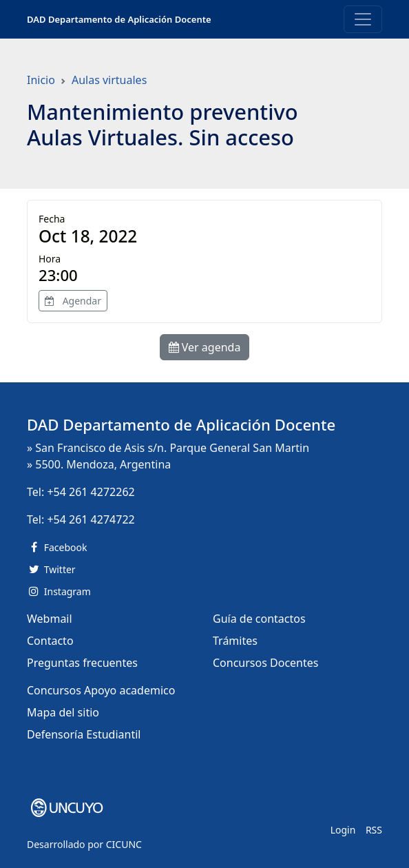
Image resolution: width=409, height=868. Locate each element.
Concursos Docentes (265, 663)
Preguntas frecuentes (82, 663)
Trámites (235, 641)
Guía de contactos (259, 619)
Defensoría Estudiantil (84, 734)
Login (343, 830)
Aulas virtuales (109, 80)
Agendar (73, 301)
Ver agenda (205, 347)
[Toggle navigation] (363, 19)
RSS (374, 830)
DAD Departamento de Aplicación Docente (119, 19)
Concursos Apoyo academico (101, 690)
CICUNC (124, 844)
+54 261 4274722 (91, 519)
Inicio (41, 80)
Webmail (50, 619)
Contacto (50, 641)
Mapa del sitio (63, 712)
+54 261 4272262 (91, 492)
